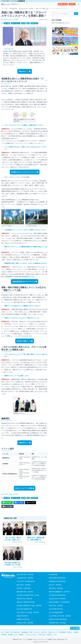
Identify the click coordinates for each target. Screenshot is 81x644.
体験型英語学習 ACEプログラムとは (23, 282)
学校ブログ (44, 632)
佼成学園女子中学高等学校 (57, 581)
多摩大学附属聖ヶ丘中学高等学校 (59, 602)
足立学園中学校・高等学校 (25, 574)
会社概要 (4, 634)
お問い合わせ (42, 634)
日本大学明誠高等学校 (56, 612)
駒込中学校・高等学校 (24, 585)
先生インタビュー (16, 23)
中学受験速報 (62, 632)
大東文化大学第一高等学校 (57, 599)
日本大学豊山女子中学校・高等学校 (28, 612)
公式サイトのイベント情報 (24, 488)
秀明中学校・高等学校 (56, 588)
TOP (3, 632)
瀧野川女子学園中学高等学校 (26, 602)
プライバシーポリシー (31, 634)
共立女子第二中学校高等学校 (26, 581)
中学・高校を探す (15, 632)
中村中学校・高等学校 (56, 606)
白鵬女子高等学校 (22, 616)
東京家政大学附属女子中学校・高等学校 (29, 606)
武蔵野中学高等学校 (23, 619)
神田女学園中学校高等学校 (57, 578)
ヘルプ (55, 634)
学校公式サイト (24, 71)
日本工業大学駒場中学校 (24, 609)
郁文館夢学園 (53, 574)
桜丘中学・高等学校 (55, 585)
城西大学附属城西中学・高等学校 (59, 592)
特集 (31, 632)
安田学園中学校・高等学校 (57, 623)
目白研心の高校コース (24, 341)
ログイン (72, 4)
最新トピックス (53, 632)
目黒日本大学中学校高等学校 (58, 619)
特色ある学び (34, 23)
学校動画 (76, 632)
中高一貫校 (7, 23)
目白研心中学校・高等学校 (11, 19)
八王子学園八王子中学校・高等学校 (60, 616)
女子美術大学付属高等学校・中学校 (28, 595)
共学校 (23, 23)
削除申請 (50, 634)
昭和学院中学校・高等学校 (25, 592)
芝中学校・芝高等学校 (24, 588)
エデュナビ (37, 632)
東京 (28, 23)
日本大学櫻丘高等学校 (56, 609)
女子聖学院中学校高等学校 (57, 595)
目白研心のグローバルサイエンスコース (24, 172)
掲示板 (7, 632)
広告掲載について (12, 634)
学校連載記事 (25, 632)
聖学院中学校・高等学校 (24, 599)
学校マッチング (63, 4)
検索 (76, 14)
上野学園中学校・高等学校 (25, 578)
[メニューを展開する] (78, 4)
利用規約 (21, 634)
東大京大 (70, 632)
